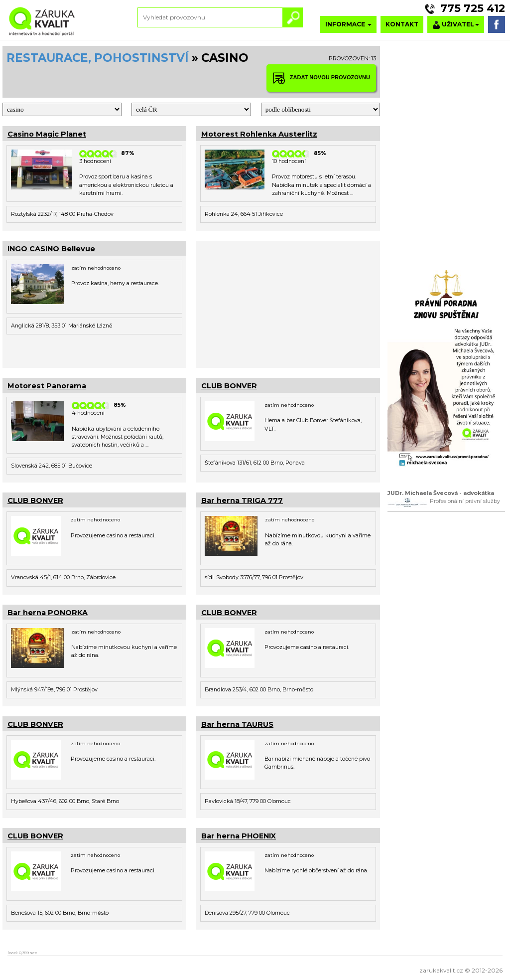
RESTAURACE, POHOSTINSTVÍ (98, 58)
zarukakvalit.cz (441, 970)
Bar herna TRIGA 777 (242, 500)
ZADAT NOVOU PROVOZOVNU (321, 78)
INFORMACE (348, 24)
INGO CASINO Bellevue (51, 249)
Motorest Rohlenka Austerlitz (259, 134)
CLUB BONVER (229, 386)
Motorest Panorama (47, 386)
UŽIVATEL (456, 25)
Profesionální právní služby (465, 501)
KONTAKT (402, 24)
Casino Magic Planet (47, 134)
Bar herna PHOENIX (239, 836)
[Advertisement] (288, 303)
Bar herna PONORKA (48, 613)
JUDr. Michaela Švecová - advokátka (441, 493)
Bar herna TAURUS (237, 724)
